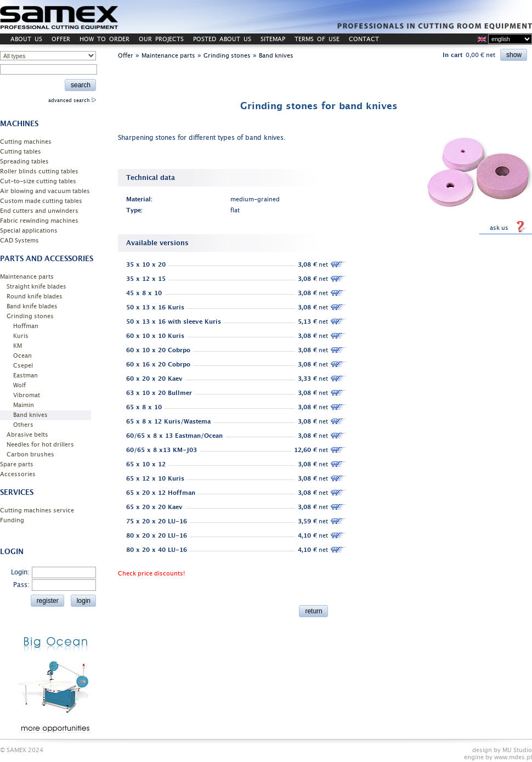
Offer (126, 56)
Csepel (23, 366)
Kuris (21, 336)
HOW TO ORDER (104, 39)
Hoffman (26, 326)
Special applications (29, 231)
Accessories (18, 474)
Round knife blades (35, 297)
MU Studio (517, 750)
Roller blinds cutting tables (39, 171)
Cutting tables (21, 152)
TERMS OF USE (317, 39)
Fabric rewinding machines (39, 221)
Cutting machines (26, 142)
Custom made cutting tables (41, 201)
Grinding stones (30, 316)
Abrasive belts (27, 435)
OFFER (61, 39)
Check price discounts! (151, 574)
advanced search (72, 100)
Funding (12, 520)
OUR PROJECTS (161, 39)
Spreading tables (24, 162)
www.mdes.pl (513, 757)
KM (18, 346)
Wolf (19, 385)
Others (23, 425)
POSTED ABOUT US (222, 39)
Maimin (24, 405)
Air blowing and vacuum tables (45, 191)
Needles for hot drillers (40, 445)
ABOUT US (26, 39)
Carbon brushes (30, 455)
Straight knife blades (36, 287)
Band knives (30, 415)
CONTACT (364, 39)
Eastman (26, 376)
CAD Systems (19, 241)
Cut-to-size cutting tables (38, 181)
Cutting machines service (37, 510)
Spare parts (17, 464)
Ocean (22, 356)
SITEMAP (273, 39)
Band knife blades (32, 306)
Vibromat (27, 395)
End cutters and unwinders (39, 211)
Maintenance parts (27, 277)
